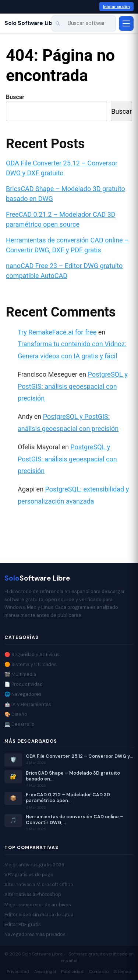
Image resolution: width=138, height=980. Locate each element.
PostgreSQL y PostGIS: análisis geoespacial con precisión (73, 386)
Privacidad (18, 972)
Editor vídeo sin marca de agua (39, 915)
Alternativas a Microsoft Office (39, 884)
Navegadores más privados (35, 934)
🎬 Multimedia (20, 674)
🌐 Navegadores (23, 694)
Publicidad (72, 972)
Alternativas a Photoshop (33, 894)
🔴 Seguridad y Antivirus (32, 654)
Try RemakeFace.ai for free (57, 332)
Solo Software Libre (31, 23)
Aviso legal (45, 972)
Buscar (15, 97)
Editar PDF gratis (23, 924)
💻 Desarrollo (20, 724)
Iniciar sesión (116, 7)
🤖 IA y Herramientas (28, 704)
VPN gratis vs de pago (29, 875)
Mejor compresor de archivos (38, 905)
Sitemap (123, 972)
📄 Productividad (24, 684)
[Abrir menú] (126, 23)
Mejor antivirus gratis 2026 (34, 865)
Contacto (99, 972)
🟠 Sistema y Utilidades (31, 664)
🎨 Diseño (16, 714)
